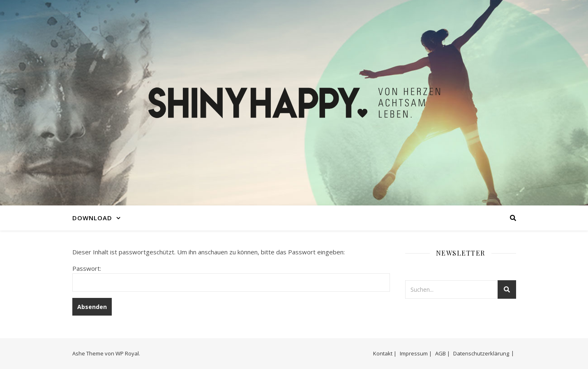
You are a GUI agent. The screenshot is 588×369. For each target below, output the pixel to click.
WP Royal (127, 353)
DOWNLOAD (92, 218)
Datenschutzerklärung (481, 353)
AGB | (443, 353)
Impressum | (416, 353)
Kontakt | (385, 353)
